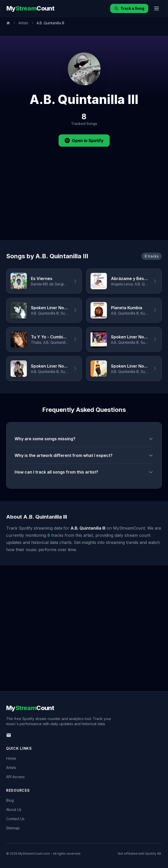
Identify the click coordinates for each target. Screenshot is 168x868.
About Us (14, 810)
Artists (23, 23)
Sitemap (13, 828)
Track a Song (129, 8)
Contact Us (15, 819)
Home (11, 758)
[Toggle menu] (156, 8)
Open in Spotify (84, 141)
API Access (15, 777)
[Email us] (9, 735)
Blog (10, 800)
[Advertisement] (84, 201)
